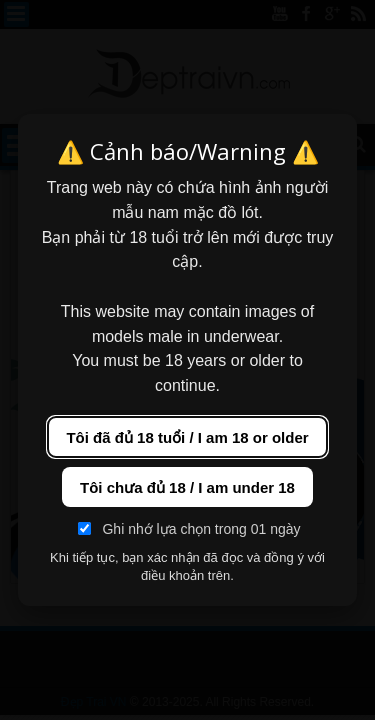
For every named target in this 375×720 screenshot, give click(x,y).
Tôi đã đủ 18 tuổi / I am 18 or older (187, 437)
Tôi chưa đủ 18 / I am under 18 (187, 487)
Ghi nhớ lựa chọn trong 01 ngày (189, 529)
